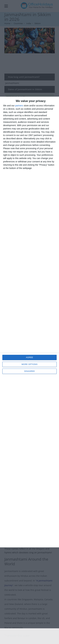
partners (19, 106)
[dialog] (29, 322)
